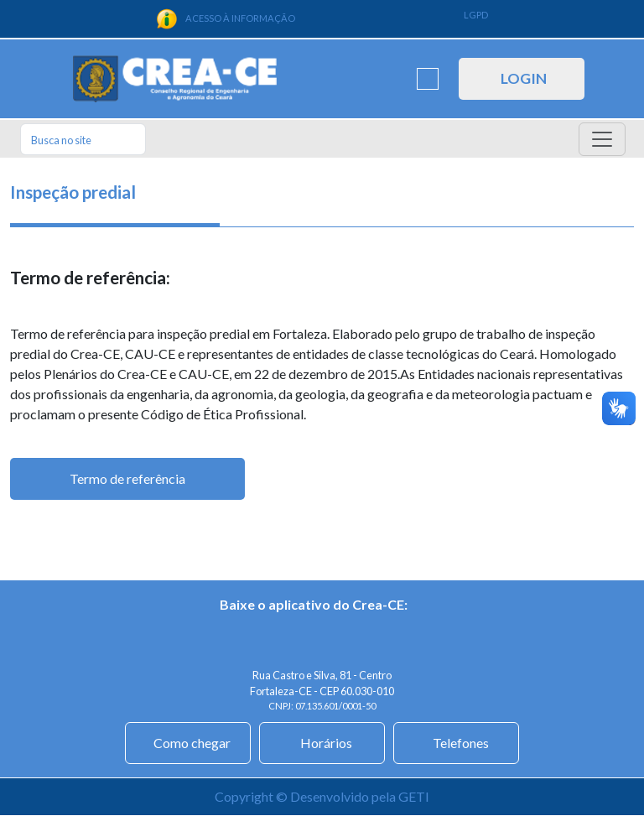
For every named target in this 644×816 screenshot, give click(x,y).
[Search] (83, 139)
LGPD (476, 15)
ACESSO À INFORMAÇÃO (226, 19)
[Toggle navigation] (602, 139)
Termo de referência (127, 478)
